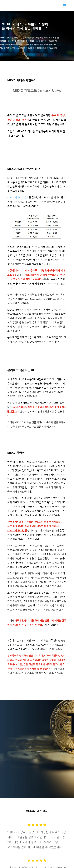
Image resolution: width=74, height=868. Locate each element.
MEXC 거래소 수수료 (18, 197)
